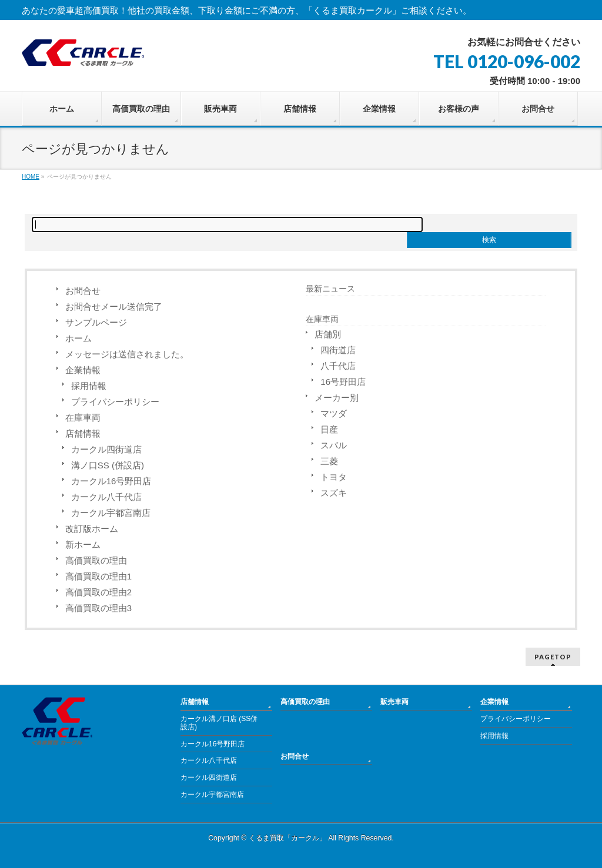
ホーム (78, 338)
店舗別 (328, 334)
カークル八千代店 (106, 497)
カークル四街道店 (106, 449)
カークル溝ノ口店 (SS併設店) (219, 723)
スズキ (334, 493)
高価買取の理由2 (98, 592)
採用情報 (89, 386)
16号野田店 (343, 382)
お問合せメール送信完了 (114, 306)
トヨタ (334, 477)
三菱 (329, 461)
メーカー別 (337, 398)
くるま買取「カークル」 (287, 838)
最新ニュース (330, 289)
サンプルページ (96, 322)
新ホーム (83, 544)
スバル (334, 445)
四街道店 (338, 350)
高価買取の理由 (96, 560)
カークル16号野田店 (111, 481)
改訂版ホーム (92, 529)
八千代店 (338, 366)
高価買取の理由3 (98, 608)
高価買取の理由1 (98, 576)
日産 (329, 429)
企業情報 (83, 370)
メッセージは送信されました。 (127, 354)
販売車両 (394, 702)
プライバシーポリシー (115, 402)
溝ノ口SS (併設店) (108, 465)
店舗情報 (83, 433)
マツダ (334, 413)
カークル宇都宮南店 (111, 513)
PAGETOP (553, 657)
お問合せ (83, 291)
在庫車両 (83, 418)
